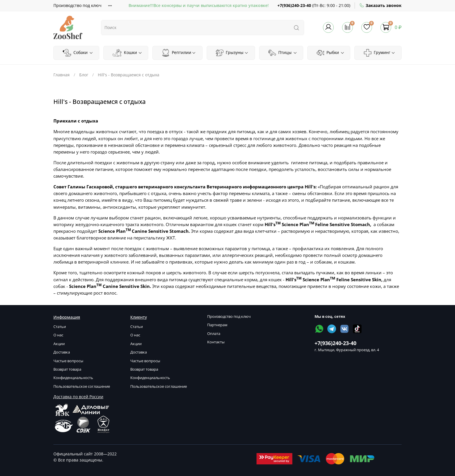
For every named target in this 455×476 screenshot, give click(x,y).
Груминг (380, 53)
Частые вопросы (68, 361)
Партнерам (217, 325)
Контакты (216, 342)
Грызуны (232, 53)
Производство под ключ (77, 5)
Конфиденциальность (73, 378)
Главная (62, 75)
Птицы (283, 53)
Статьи (60, 327)
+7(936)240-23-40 (294, 5)
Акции (59, 344)
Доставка (62, 352)
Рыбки (331, 53)
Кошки (127, 53)
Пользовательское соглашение (82, 386)
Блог (84, 75)
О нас (58, 335)
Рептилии (179, 53)
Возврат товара (67, 369)
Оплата (214, 334)
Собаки (78, 53)
